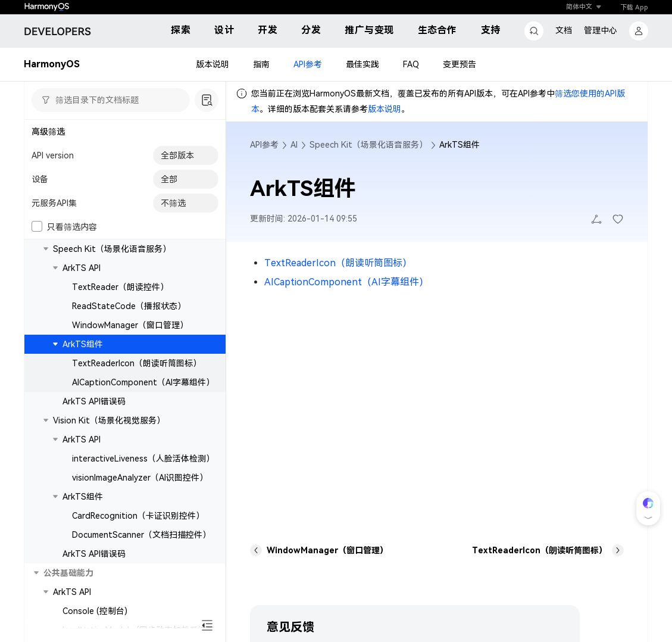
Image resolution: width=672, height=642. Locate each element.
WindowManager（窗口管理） (130, 325)
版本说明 (212, 64)
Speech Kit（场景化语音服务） (112, 249)
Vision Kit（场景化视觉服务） (109, 420)
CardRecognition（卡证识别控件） (138, 516)
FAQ (411, 64)
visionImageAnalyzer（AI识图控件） (140, 478)
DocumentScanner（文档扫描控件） (141, 535)
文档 (564, 30)
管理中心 (601, 30)
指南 (261, 64)
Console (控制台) (95, 611)
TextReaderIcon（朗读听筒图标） (137, 363)
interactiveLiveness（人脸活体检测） (143, 459)
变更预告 (460, 64)
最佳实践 (362, 64)
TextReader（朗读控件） (120, 287)
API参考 (308, 64)
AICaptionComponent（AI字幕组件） (143, 382)
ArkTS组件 (83, 344)
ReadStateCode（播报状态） (129, 306)
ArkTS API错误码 (94, 401)
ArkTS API (82, 268)
